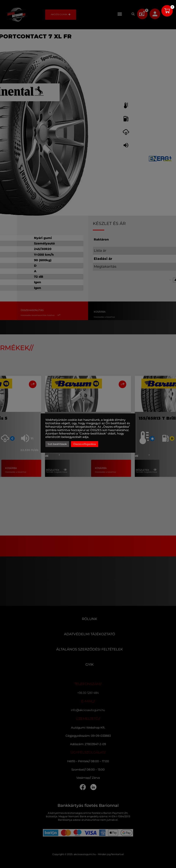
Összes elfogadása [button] (85, 444)
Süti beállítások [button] (57, 444)
